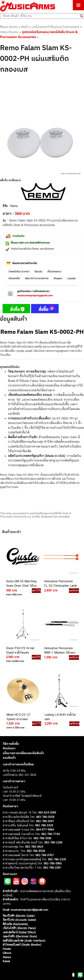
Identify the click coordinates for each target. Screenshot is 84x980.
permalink (64, 517)
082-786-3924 (34, 847)
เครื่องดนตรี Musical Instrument (56, 27)
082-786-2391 (52, 868)
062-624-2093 (47, 812)
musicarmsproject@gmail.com (35, 295)
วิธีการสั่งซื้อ (11, 744)
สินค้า (25, 27)
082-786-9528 (36, 851)
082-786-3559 (45, 817)
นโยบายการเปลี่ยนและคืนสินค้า (23, 753)
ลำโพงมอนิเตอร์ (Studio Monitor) (22, 945)
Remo (14, 206)
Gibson (7, 953)
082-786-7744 (51, 834)
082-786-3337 (45, 821)
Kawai (6, 961)
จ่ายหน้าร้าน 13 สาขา (19, 272)
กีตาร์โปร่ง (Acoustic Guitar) (19, 920)
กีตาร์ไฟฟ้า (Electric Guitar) (19, 916)
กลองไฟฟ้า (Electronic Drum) (20, 936)
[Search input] (41, 16)
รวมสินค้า (9, 758)
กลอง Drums (9, 32)
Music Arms (9, 27)
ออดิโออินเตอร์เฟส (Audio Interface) (24, 941)
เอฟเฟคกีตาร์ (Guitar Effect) (19, 932)
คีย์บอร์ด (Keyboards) (15, 924)
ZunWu (36, 517)
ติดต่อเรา (9, 748)
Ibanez (7, 957)
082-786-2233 (57, 859)
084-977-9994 (45, 830)
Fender (7, 949)
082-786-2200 (53, 842)
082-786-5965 (53, 863)
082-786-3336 (42, 838)
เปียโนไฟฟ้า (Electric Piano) (19, 928)
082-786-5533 (44, 825)
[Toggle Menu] (78, 5)
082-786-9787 (45, 855)
